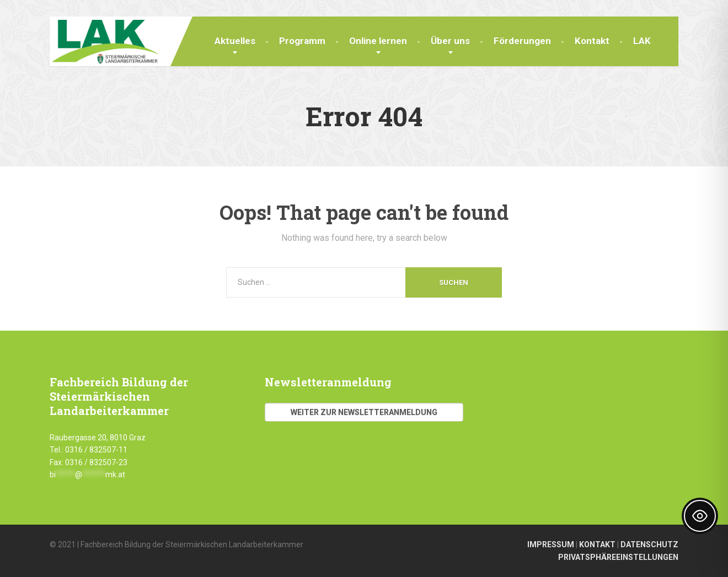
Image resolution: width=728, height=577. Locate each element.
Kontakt (592, 41)
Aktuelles (235, 41)
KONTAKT (597, 544)
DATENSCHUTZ (649, 544)
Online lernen (378, 41)
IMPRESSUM (551, 544)
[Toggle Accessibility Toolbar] (700, 516)
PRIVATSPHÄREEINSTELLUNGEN (618, 557)
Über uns (450, 41)
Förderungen (522, 41)
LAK (642, 41)
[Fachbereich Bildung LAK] (104, 40)
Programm (302, 41)
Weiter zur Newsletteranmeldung (364, 412)
